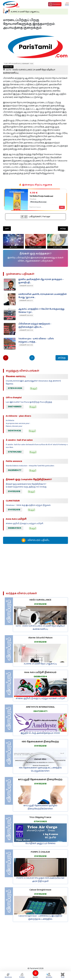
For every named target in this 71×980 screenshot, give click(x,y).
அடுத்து (63, 228)
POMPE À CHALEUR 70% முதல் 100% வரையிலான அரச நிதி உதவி (40, 880)
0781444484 (15, 388)
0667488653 (15, 407)
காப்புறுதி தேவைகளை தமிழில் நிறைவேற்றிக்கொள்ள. (40, 807)
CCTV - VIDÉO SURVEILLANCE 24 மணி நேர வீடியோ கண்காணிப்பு (29, 70)
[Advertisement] (35, 569)
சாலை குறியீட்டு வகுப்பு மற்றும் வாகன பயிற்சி (40, 698)
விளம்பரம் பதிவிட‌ (36, 540)
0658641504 (15, 528)
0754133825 (40, 822)
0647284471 (40, 711)
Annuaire (49, 976)
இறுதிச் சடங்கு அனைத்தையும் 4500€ (40, 733)
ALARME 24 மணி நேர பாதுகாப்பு (40, 664)
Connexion (55, 4)
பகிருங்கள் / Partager (36, 217)
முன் (7, 228)
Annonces (8, 976)
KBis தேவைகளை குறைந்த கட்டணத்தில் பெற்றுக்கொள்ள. (40, 769)
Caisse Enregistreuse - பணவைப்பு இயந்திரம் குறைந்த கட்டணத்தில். (40, 918)
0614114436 (14, 431)
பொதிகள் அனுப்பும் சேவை (40, 843)
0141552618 (14, 491)
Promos (22, 976)
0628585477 (15, 470)
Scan (63, 976)
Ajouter (36, 976)
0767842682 (15, 452)
